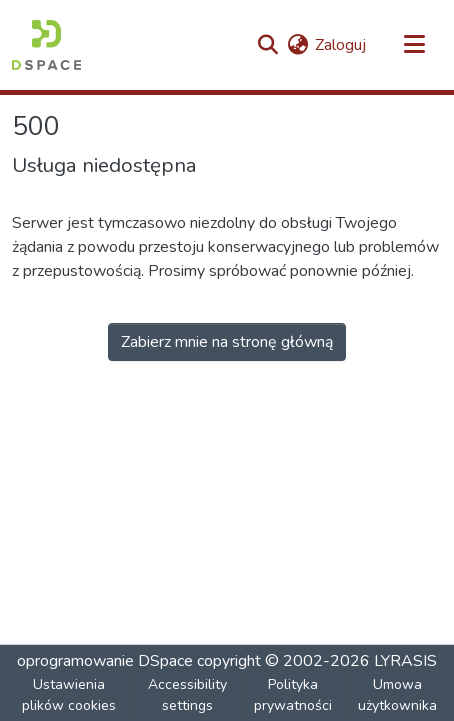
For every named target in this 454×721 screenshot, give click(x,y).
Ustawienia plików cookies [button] (69, 695)
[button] (46, 45)
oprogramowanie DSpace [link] (105, 661)
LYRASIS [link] (405, 661)
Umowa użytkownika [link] (397, 695)
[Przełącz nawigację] (414, 45)
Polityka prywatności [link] (293, 695)
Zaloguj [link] (340, 45)
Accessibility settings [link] (187, 695)
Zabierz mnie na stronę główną (227, 342)
